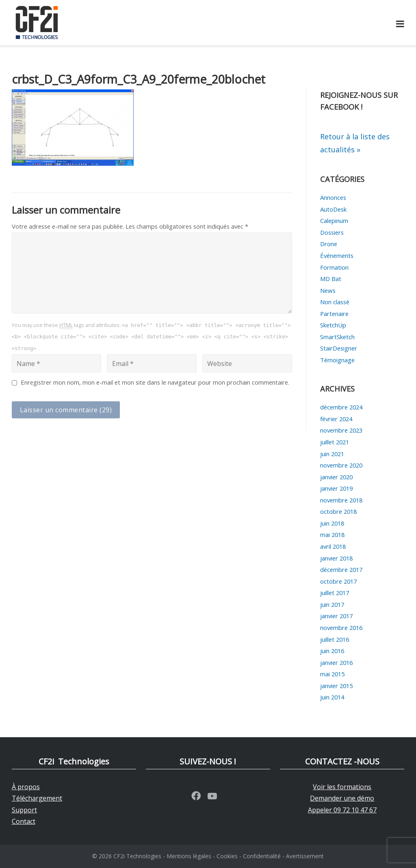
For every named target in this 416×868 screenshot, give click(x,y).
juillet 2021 (335, 442)
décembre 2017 (341, 569)
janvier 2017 (336, 616)
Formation (334, 267)
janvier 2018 (336, 558)
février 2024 (336, 419)
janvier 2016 (336, 662)
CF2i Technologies (137, 856)
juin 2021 (332, 454)
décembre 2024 (341, 407)
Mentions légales (189, 856)
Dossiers (332, 232)
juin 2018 (332, 523)
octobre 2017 (338, 581)
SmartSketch (337, 337)
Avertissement (305, 856)
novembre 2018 (341, 500)
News (328, 290)
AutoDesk (333, 209)
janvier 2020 (336, 477)
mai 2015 (332, 674)
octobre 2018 (338, 511)
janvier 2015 (336, 686)
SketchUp (333, 325)
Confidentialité (262, 856)
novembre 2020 (341, 465)
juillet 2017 (335, 593)
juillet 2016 (335, 639)
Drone (329, 244)
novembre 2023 (341, 430)
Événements (337, 255)
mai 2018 (332, 535)
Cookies (227, 856)
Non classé (335, 302)
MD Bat (331, 279)
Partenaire (334, 314)
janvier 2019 (336, 488)
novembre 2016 (341, 628)
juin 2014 (332, 697)
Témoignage (337, 360)
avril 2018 (333, 546)
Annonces (333, 197)
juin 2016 (332, 651)
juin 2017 (332, 604)
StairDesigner (339, 348)
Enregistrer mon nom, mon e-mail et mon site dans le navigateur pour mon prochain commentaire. (155, 382)
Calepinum (334, 221)
